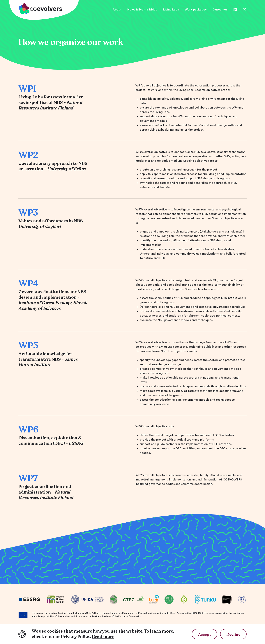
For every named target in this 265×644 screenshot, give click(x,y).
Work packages (196, 10)
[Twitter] (245, 10)
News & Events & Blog (142, 10)
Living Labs (171, 10)
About (117, 10)
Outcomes (220, 10)
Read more (103, 637)
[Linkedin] (235, 10)
